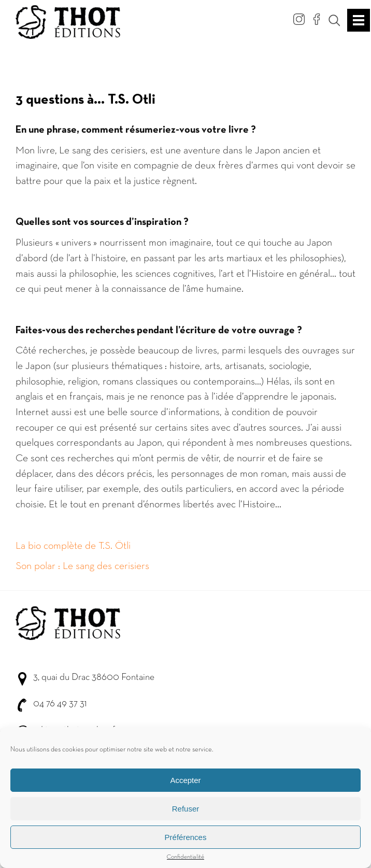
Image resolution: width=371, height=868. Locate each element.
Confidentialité (186, 858)
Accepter (185, 781)
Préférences (186, 838)
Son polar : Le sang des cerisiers (82, 566)
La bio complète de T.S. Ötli (73, 546)
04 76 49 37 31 (60, 704)
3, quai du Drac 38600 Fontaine (94, 678)
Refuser (186, 810)
